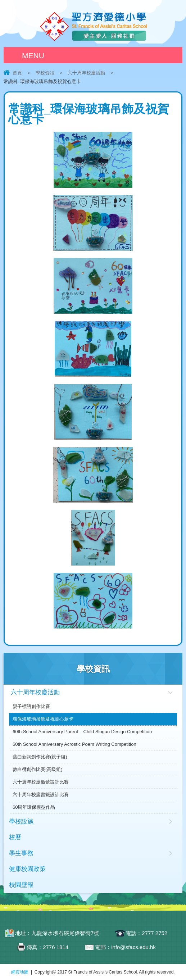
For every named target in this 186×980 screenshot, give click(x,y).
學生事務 (21, 853)
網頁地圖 (20, 972)
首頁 (17, 73)
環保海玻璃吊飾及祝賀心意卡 (43, 719)
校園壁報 (21, 885)
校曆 (15, 837)
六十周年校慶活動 (86, 73)
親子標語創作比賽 (31, 706)
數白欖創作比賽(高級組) (38, 769)
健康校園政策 (27, 869)
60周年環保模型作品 (34, 807)
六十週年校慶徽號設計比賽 (41, 782)
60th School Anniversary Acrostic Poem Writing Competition (74, 744)
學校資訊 (45, 73)
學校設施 (21, 822)
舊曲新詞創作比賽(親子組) (40, 757)
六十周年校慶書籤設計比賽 (41, 795)
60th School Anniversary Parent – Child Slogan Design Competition (82, 732)
